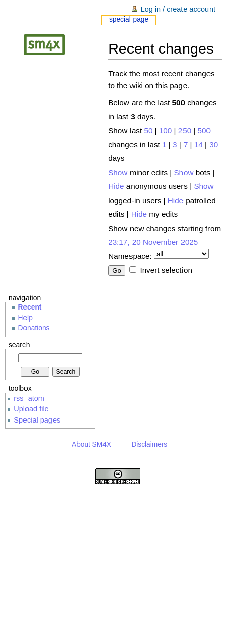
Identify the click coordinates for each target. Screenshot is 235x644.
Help (25, 318)
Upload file (31, 409)
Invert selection (166, 270)
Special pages (37, 420)
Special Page (129, 20)
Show (118, 172)
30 (213, 144)
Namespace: (130, 256)
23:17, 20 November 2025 (153, 242)
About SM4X (92, 445)
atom (36, 398)
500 (204, 131)
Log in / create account (178, 9)
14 (199, 144)
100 (165, 131)
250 (185, 131)
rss (19, 398)
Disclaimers (149, 445)
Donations (34, 328)
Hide (116, 186)
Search (19, 345)
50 (148, 131)
